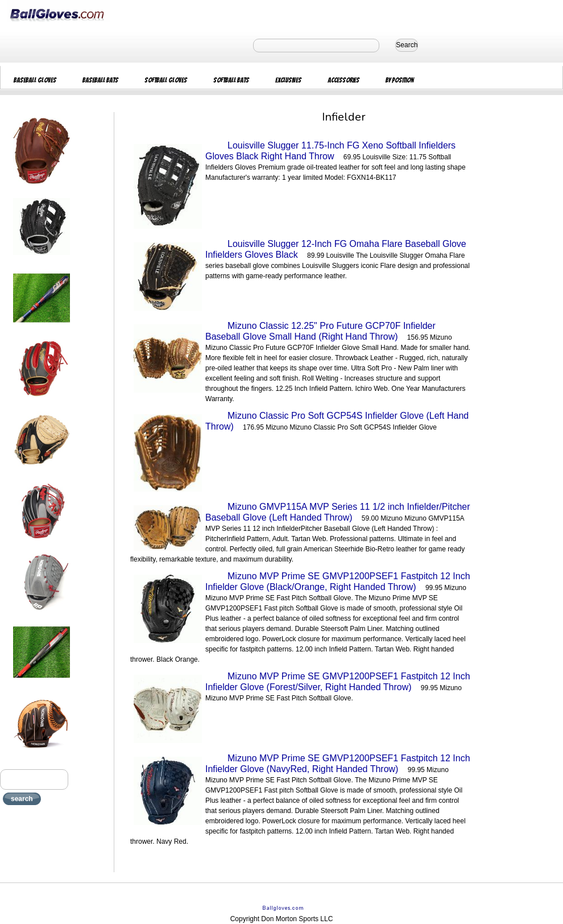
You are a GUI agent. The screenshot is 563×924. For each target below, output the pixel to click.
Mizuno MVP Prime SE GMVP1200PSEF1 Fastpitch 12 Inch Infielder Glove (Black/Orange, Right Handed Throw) (338, 581)
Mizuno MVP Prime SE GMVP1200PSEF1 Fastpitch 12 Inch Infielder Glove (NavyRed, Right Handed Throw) (338, 764)
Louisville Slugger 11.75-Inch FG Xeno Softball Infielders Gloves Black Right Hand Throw (330, 151)
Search (407, 45)
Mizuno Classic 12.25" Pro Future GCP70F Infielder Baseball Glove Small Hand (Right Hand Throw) (320, 331)
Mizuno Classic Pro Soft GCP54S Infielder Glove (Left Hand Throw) (337, 421)
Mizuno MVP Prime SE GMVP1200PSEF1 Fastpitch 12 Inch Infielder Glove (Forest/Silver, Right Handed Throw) (338, 682)
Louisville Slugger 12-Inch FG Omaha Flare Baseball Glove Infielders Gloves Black (336, 249)
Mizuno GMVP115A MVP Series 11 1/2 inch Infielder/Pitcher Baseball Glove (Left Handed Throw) (338, 512)
